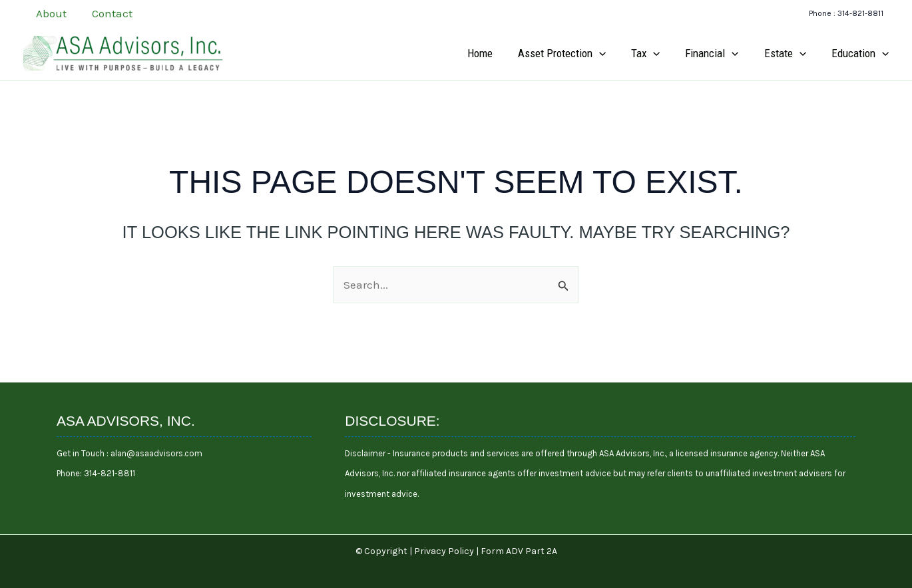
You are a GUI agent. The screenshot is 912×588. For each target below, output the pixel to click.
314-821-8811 (110, 473)
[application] (610, 53)
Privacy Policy (444, 551)
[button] (846, 14)
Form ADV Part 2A (519, 551)
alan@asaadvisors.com (155, 453)
